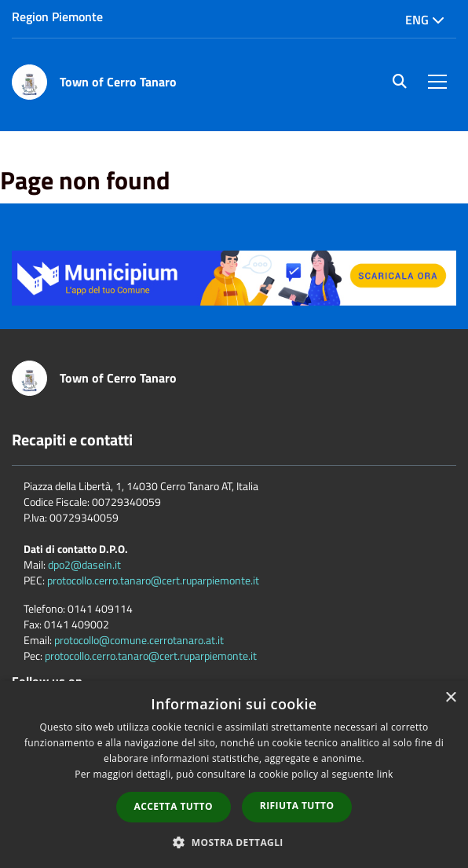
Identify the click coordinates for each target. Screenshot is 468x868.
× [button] (450, 698)
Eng (425, 20)
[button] (234, 842)
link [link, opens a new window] (385, 774)
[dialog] (234, 775)
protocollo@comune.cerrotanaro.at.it (139, 640)
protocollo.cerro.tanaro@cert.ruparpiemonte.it (153, 580)
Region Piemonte (57, 16)
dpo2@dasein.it (84, 564)
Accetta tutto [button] (174, 806)
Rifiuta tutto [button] (297, 806)
